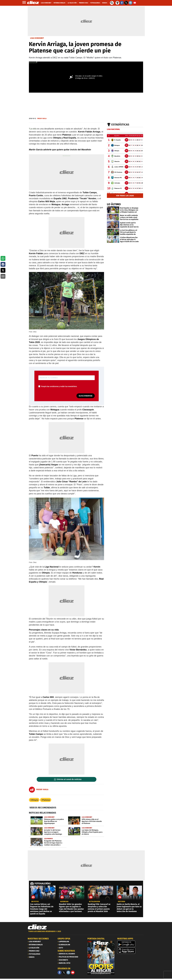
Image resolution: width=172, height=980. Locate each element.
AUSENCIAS (64, 902)
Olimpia (35, 800)
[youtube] (73, 972)
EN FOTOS (35, 902)
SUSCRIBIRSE (86, 396)
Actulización (94, 902)
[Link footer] (37, 927)
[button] (3, 258)
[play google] (131, 944)
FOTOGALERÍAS (43, 883)
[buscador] (112, 3)
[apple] (131, 951)
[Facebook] (59, 972)
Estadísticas (120, 125)
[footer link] (86, 933)
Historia (121, 902)
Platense (46, 800)
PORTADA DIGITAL (96, 939)
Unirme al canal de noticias (69, 779)
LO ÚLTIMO (114, 204)
